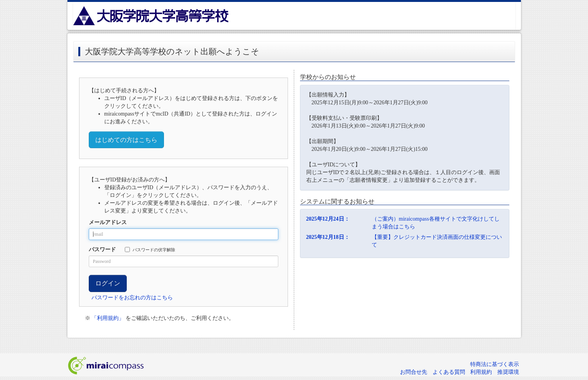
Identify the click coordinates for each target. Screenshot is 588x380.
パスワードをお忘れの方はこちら (132, 298)
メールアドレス (108, 222)
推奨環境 (508, 372)
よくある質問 (449, 372)
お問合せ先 (414, 372)
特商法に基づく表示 (495, 364)
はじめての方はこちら (126, 140)
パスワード (102, 250)
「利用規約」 (108, 318)
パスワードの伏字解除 (150, 250)
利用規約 (481, 372)
